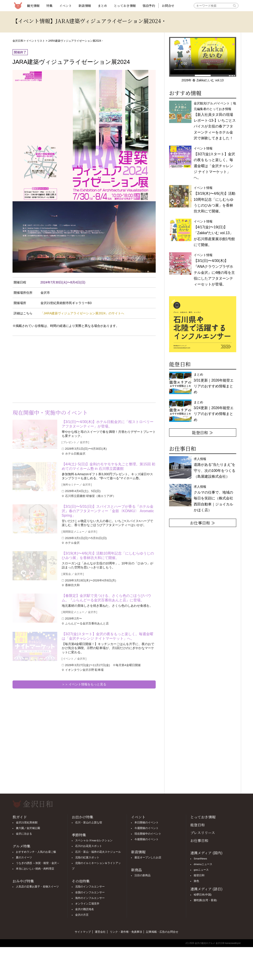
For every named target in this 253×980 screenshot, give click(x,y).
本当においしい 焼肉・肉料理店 (35, 869)
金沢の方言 (82, 915)
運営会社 (100, 932)
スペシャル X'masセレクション (94, 840)
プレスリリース (203, 833)
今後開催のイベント (147, 839)
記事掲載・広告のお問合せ (162, 932)
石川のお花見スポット (89, 846)
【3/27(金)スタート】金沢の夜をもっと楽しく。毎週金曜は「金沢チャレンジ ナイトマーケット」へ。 (108, 636)
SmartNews (200, 859)
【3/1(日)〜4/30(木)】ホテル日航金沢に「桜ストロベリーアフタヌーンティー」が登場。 (108, 424)
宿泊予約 (149, 6)
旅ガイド (20, 817)
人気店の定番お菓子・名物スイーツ (37, 887)
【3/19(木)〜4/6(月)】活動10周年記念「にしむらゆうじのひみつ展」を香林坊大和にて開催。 (108, 556)
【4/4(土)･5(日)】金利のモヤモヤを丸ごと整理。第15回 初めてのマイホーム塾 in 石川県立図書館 (109, 466)
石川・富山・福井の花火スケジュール (98, 852)
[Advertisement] (48, 368)
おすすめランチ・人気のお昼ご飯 (36, 852)
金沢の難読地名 (85, 909)
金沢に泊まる (24, 834)
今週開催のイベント (147, 828)
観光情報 (33, 6)
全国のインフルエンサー (90, 892)
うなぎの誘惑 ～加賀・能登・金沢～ (38, 863)
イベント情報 (215, 200)
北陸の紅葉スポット (87, 857)
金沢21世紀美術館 (27, 822)
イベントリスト (36, 41)
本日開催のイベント (147, 822)
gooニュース (201, 870)
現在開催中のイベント (148, 834)
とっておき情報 (125, 6)
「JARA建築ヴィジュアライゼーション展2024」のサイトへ (82, 313)
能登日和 (198, 825)
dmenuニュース (203, 864)
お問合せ (168, 6)
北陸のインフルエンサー (90, 887)
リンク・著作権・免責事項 (126, 932)
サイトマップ (83, 932)
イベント (66, 6)
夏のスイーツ (24, 857)
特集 (49, 6)
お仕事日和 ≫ (203, 523)
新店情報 (85, 6)
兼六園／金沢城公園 (28, 828)
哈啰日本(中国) (203, 895)
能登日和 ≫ (203, 432)
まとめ (102, 6)
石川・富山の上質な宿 (89, 822)
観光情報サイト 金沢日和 (18, 6)
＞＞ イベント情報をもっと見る (84, 684)
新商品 (136, 870)
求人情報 (213, 498)
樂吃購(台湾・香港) (205, 900)
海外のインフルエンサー (90, 898)
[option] (203, 324)
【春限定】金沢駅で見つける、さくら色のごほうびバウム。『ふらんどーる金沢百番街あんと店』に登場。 (106, 598)
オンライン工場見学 (87, 904)
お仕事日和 (199, 841)
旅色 (196, 881)
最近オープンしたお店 (148, 857)
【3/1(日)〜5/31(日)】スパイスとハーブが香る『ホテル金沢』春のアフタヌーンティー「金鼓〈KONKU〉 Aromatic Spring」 (108, 511)
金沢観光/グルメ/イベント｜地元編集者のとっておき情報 (215, 121)
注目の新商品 (142, 875)
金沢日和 (18, 41)
